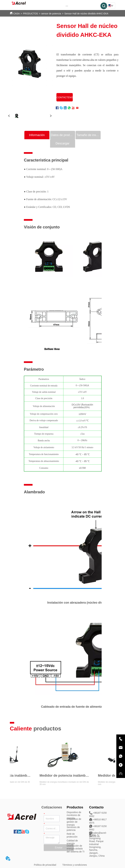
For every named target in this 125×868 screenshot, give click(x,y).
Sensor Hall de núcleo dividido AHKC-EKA (86, 14)
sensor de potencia (51, 14)
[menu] (67, 6)
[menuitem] (67, 6)
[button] (67, 6)
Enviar (59, 848)
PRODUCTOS (30, 14)
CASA (17, 14)
